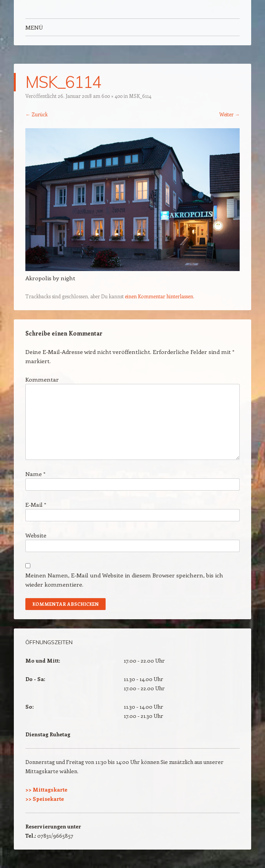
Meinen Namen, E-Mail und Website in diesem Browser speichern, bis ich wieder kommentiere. (124, 580)
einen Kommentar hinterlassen (159, 296)
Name (35, 474)
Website (36, 535)
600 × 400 (112, 96)
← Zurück (36, 114)
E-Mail (36, 504)
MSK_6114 (140, 96)
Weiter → (229, 114)
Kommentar (42, 379)
